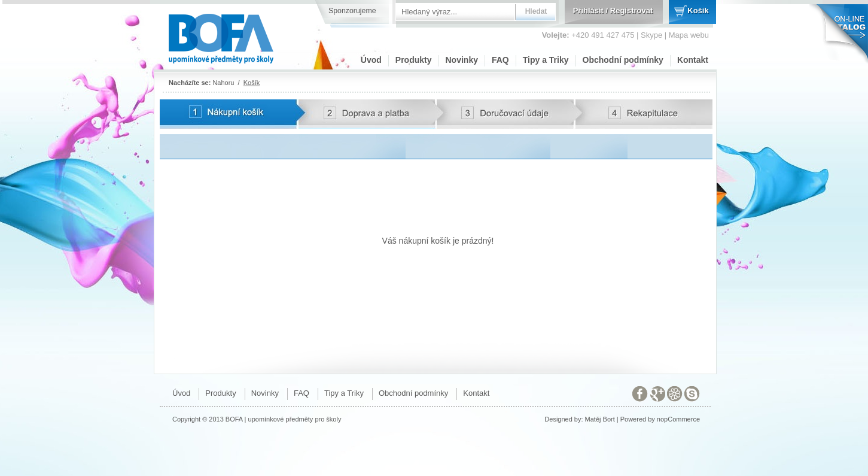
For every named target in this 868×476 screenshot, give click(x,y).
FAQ (500, 60)
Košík (698, 10)
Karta (170, 105)
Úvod (371, 60)
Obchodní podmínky (623, 60)
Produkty (414, 60)
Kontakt (693, 60)
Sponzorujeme (352, 11)
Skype (651, 35)
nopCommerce (678, 419)
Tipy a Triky (546, 60)
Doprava (316, 105)
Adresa (454, 105)
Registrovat (632, 10)
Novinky (462, 60)
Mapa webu (689, 35)
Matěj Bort (600, 419)
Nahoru (223, 83)
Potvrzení (179, 130)
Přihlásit (588, 10)
